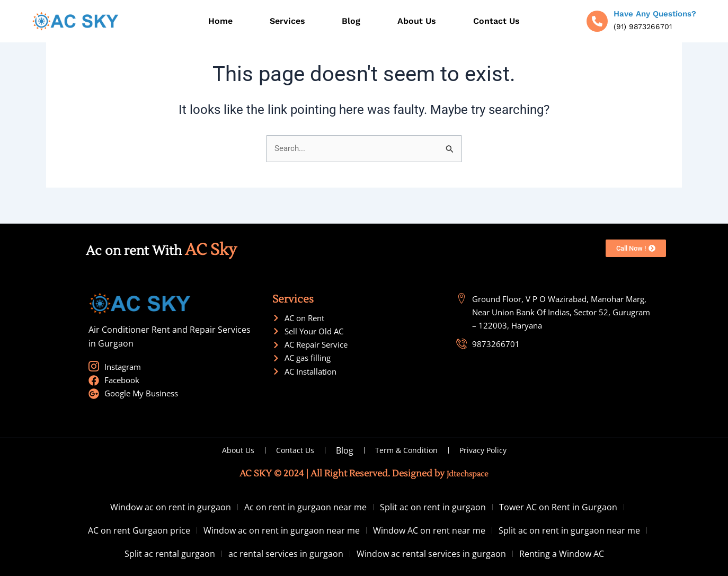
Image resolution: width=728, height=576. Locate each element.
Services (287, 21)
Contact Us (496, 21)
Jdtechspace (468, 474)
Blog (351, 21)
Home (220, 21)
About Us (417, 21)
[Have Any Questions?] (597, 21)
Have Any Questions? (655, 14)
